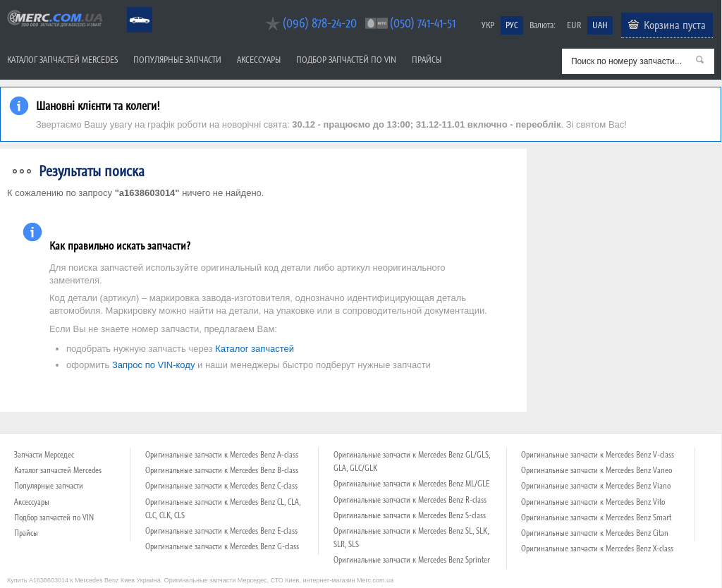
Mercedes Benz (130, 7)
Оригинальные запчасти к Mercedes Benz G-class (222, 546)
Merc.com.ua (2, 9)
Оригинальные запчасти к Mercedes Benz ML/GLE (411, 484)
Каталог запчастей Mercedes (62, 60)
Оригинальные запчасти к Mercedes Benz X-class (597, 549)
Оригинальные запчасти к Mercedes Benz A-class (222, 455)
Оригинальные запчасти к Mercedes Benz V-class (598, 455)
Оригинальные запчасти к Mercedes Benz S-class (410, 515)
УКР (488, 25)
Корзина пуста (675, 25)
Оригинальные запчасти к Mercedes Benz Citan (595, 533)
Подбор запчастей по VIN (346, 60)
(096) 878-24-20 (320, 23)
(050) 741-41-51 (423, 23)
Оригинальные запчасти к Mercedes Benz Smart (596, 517)
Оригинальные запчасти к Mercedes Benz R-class (410, 500)
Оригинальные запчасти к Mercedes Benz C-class (221, 486)
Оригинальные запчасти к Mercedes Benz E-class (221, 531)
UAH (600, 25)
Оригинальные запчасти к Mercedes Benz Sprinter (412, 560)
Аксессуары (259, 60)
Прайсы (427, 60)
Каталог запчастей (255, 349)
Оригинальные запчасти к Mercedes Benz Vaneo (596, 470)
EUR (574, 25)
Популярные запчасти (177, 60)
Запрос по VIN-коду (153, 365)
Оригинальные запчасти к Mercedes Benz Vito (593, 502)
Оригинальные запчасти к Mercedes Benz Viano (596, 486)
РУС (512, 25)
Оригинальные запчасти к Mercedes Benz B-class (222, 470)
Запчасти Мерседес (44, 455)
